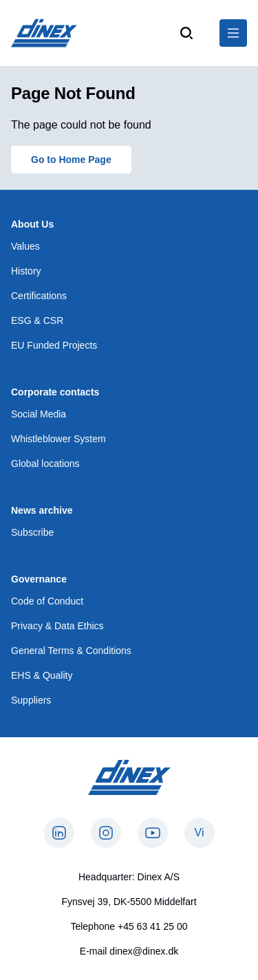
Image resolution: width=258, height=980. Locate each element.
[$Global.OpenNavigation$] (233, 33)
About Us (32, 224)
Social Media (39, 414)
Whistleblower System (58, 439)
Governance (39, 579)
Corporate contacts (55, 392)
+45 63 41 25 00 (153, 926)
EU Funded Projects (54, 345)
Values (25, 246)
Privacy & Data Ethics (57, 626)
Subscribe (32, 532)
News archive (42, 510)
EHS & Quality (42, 675)
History (26, 271)
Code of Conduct (47, 601)
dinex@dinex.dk (144, 951)
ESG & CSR (37, 320)
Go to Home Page (71, 160)
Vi (200, 832)
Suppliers (31, 700)
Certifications (39, 296)
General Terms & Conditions (71, 651)
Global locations (45, 464)
